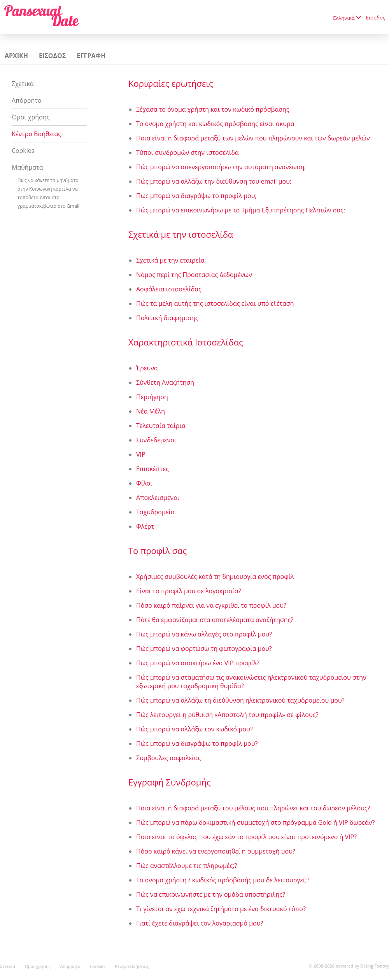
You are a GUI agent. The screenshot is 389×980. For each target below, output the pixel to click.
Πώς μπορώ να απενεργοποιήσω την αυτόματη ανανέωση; (221, 167)
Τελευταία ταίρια (161, 426)
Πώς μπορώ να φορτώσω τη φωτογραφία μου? (204, 649)
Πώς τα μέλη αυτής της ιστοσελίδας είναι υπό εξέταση (215, 303)
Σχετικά (23, 84)
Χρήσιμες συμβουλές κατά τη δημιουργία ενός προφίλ (215, 577)
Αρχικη (16, 56)
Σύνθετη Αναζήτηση (165, 382)
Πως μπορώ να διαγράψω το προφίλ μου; (196, 196)
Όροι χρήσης (31, 117)
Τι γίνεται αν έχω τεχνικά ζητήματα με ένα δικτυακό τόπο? (221, 909)
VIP (141, 454)
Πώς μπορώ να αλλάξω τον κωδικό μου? (194, 729)
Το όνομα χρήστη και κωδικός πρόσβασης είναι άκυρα (215, 124)
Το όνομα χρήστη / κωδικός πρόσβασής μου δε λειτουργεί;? (223, 880)
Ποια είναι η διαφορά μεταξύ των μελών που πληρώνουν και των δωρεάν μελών (253, 138)
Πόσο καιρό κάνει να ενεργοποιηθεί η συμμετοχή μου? (216, 851)
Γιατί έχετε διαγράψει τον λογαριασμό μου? (200, 923)
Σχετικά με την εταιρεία (170, 260)
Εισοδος (376, 18)
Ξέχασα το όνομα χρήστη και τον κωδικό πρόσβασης (213, 109)
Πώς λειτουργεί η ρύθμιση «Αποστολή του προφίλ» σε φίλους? (227, 715)
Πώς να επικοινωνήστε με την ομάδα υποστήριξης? (211, 894)
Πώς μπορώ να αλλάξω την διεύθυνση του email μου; (214, 181)
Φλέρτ (145, 526)
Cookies (23, 151)
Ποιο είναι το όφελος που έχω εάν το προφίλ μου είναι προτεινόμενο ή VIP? (246, 837)
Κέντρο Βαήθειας (36, 134)
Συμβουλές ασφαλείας (168, 758)
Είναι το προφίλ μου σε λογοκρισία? (188, 591)
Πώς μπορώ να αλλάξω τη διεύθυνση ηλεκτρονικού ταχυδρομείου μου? (240, 700)
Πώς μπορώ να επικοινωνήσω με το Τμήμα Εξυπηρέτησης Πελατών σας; (241, 210)
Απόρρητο (26, 100)
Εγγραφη (91, 56)
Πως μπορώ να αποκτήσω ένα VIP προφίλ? (198, 663)
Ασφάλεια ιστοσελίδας (169, 289)
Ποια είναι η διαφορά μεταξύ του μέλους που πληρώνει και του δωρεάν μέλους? (253, 808)
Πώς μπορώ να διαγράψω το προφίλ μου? (197, 743)
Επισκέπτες (152, 469)
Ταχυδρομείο (155, 512)
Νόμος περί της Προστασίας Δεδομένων (194, 275)
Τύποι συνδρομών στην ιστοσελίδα (187, 153)
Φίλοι (144, 483)
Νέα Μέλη (151, 411)
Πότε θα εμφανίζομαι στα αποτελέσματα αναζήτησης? (215, 620)
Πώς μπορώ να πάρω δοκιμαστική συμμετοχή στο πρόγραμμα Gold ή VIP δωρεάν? (255, 822)
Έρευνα (147, 368)
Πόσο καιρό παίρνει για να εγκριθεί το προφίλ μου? (211, 605)
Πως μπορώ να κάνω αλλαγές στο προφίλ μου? (204, 634)
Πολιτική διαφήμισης (167, 318)
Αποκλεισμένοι (158, 498)
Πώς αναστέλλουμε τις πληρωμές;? (187, 866)
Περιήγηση (152, 397)
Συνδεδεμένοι (156, 440)
